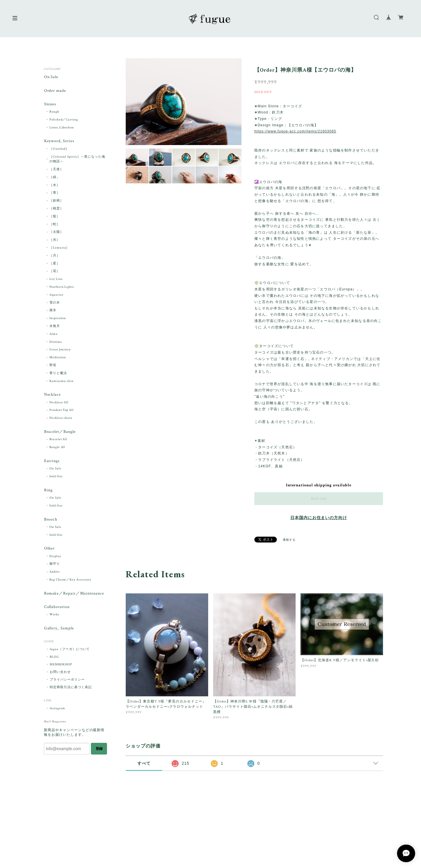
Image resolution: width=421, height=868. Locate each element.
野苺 (53, 366)
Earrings (52, 462)
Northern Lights (62, 287)
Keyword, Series (59, 142)
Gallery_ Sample (59, 630)
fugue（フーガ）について (70, 652)
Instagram (57, 711)
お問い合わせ (60, 674)
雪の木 (55, 303)
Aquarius (56, 295)
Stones (50, 105)
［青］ (55, 194)
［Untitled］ (59, 149)
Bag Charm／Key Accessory (70, 581)
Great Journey (60, 350)
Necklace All (59, 403)
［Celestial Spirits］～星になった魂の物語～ (77, 160)
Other (49, 550)
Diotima (56, 342)
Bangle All (57, 448)
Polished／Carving (64, 120)
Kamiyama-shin (62, 382)
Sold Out (56, 478)
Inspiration (58, 319)
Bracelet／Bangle (60, 433)
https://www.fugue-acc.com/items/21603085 (295, 131)
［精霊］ (56, 209)
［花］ (55, 272)
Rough (54, 112)
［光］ (55, 241)
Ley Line (56, 280)
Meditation (58, 358)
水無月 (55, 327)
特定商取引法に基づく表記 (71, 690)
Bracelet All (58, 440)
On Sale (51, 77)
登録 (99, 751)
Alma (54, 335)
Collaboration (57, 609)
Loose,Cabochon (62, 128)
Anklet (55, 573)
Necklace (52, 396)
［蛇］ (55, 225)
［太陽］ (56, 233)
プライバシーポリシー (67, 682)
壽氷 (53, 311)
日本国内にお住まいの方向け (319, 518)
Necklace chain (61, 419)
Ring (48, 491)
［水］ (55, 186)
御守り (55, 566)
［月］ (55, 256)
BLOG (54, 659)
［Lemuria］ (59, 248)
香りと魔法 (58, 374)
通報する (289, 540)
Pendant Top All (62, 411)
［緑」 (55, 178)
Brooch (51, 521)
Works (54, 616)
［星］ (55, 264)
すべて (144, 763)
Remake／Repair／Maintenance (74, 595)
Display (55, 558)
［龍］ (55, 217)
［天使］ (56, 170)
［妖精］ (56, 201)
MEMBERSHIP (61, 667)
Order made (55, 91)
